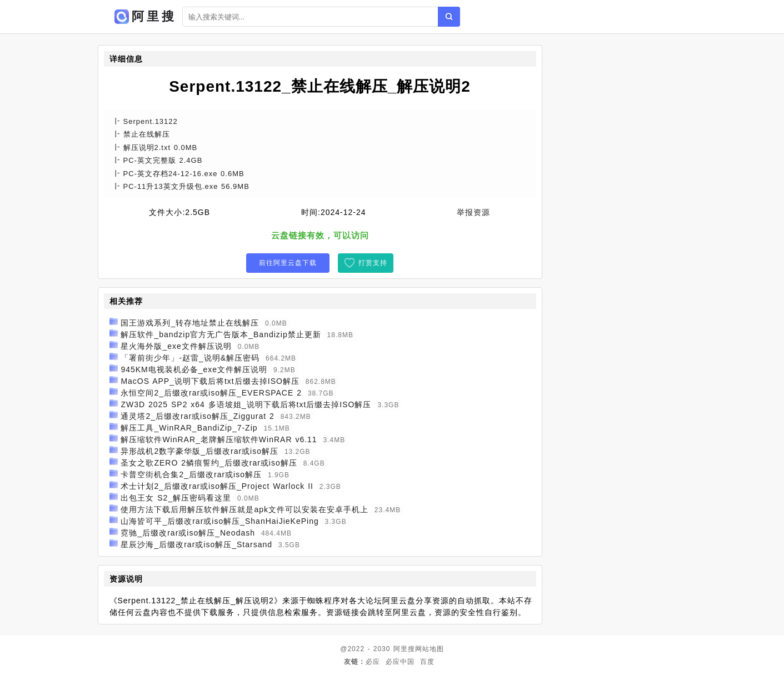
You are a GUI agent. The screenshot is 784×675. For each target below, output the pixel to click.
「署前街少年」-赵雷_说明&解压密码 (190, 358)
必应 (373, 662)
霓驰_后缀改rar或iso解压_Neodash (188, 533)
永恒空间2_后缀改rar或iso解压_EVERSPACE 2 (211, 393)
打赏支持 (373, 263)
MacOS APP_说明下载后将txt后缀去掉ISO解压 (210, 381)
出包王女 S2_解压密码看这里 (176, 498)
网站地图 (430, 649)
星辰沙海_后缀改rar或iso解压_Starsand (196, 544)
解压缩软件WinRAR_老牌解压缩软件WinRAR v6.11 (219, 439)
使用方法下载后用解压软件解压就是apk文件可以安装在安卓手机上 (244, 509)
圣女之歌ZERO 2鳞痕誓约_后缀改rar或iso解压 (209, 463)
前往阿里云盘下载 (288, 263)
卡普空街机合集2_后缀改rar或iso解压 (191, 474)
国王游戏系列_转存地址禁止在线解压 (190, 323)
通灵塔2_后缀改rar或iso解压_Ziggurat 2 (197, 416)
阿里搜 (404, 649)
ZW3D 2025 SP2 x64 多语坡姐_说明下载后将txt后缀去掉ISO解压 (246, 404)
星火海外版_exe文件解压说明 (176, 346)
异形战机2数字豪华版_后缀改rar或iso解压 (199, 451)
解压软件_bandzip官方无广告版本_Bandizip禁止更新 (221, 334)
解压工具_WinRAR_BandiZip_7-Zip (189, 428)
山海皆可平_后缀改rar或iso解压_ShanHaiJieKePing (219, 521)
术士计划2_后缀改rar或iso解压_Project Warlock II (217, 486)
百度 (427, 662)
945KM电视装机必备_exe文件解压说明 (194, 369)
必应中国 (400, 662)
